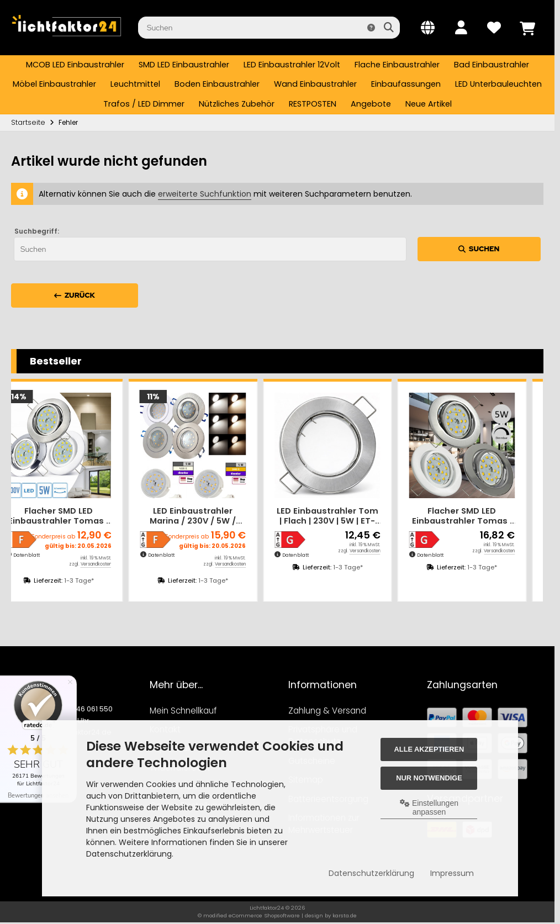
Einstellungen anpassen (429, 807)
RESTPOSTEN (313, 104)
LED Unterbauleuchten (498, 84)
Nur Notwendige (429, 778)
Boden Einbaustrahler (217, 84)
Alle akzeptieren (429, 749)
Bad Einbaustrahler (492, 65)
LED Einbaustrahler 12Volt (292, 65)
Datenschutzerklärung (371, 873)
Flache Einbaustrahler (397, 65)
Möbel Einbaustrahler (54, 84)
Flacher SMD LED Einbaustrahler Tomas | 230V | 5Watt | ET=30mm (75, 516)
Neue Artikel (429, 104)
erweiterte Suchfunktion (205, 194)
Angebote (371, 104)
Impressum (452, 873)
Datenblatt (44, 555)
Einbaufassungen (406, 84)
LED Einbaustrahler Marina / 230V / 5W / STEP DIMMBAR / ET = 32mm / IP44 (210, 516)
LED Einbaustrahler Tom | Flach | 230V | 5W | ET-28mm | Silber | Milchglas (344, 516)
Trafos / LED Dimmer (144, 104)
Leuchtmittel (135, 84)
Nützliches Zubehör (237, 104)
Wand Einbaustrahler (315, 84)
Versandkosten (113, 564)
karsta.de (345, 915)
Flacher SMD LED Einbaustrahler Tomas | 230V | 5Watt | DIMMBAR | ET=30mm (479, 516)
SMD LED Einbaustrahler (184, 65)
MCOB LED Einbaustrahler (75, 65)
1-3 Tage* (96, 580)
